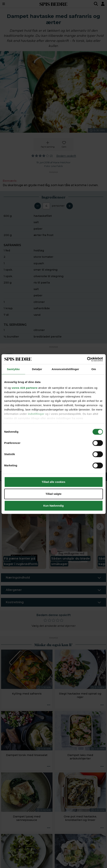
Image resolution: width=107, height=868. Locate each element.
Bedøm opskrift (66, 156)
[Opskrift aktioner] (49, 705)
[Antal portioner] (46, 206)
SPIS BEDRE (53, 4)
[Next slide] (100, 527)
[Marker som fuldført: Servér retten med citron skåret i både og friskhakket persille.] (10, 460)
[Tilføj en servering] (70, 206)
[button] (24, 530)
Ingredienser (25, 476)
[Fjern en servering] (38, 206)
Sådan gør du (79, 477)
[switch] (9, 356)
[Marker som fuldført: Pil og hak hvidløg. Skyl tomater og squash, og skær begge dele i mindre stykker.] (10, 375)
